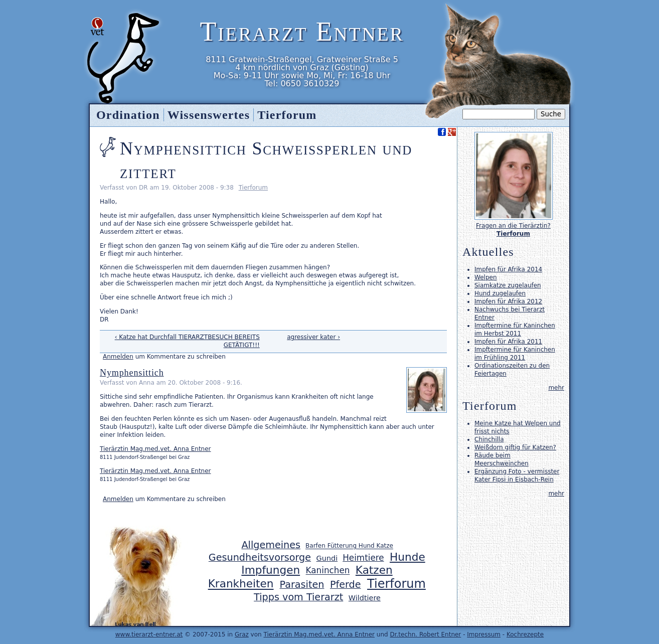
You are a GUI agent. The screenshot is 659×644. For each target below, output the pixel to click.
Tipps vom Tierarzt (298, 597)
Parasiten (302, 585)
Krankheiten (241, 584)
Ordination (128, 115)
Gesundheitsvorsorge (260, 557)
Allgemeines (271, 545)
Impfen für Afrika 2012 (508, 301)
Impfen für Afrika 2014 (508, 269)
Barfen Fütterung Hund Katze (349, 546)
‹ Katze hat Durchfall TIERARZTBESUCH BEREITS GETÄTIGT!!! (187, 341)
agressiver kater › (313, 337)
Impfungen (271, 570)
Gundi (327, 558)
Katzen (374, 570)
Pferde (346, 585)
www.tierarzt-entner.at (149, 634)
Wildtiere (365, 598)
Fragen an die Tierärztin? (513, 226)
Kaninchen (328, 571)
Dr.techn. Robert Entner (425, 634)
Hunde (407, 557)
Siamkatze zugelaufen (508, 285)
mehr (556, 388)
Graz (242, 634)
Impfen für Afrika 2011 (508, 342)
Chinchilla (489, 439)
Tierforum (253, 188)
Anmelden (118, 357)
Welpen (485, 277)
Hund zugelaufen (500, 293)
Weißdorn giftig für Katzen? (515, 447)
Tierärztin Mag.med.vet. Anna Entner (155, 449)
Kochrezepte (525, 634)
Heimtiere (363, 558)
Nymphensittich (132, 373)
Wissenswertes (209, 115)
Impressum (484, 634)
